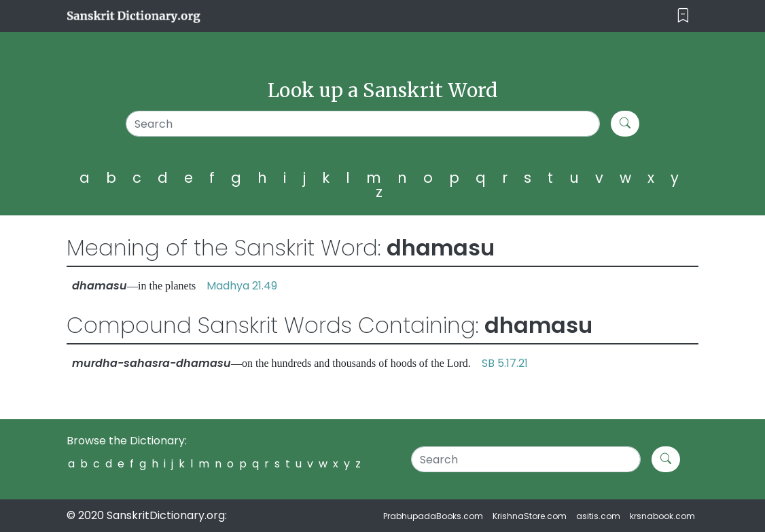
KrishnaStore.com (530, 516)
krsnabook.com (662, 516)
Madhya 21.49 (242, 286)
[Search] (363, 124)
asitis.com (598, 516)
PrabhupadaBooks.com (433, 516)
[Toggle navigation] (683, 16)
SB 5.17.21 (505, 363)
